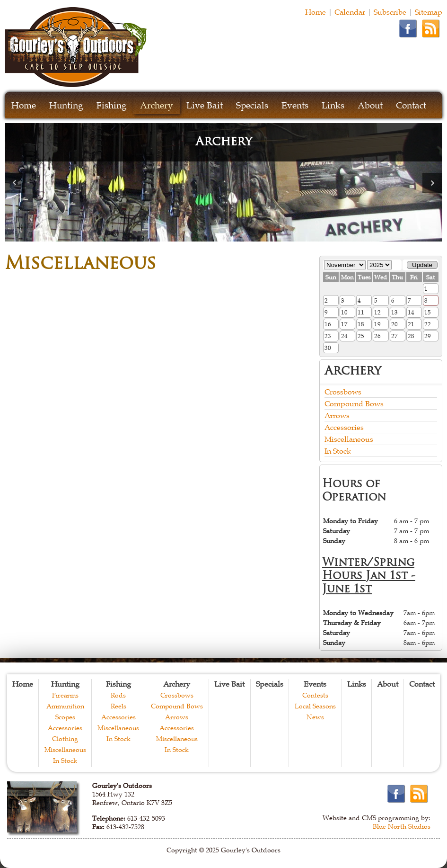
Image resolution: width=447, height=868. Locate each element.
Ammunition (65, 706)
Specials (252, 105)
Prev (15, 183)
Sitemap (429, 12)
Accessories (344, 427)
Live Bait (205, 105)
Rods (118, 695)
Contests (315, 695)
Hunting (66, 105)
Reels (118, 706)
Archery (157, 105)
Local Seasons (315, 706)
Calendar (350, 12)
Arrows (337, 415)
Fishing (112, 105)
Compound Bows (354, 403)
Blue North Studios (402, 826)
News (315, 717)
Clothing (65, 739)
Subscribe (390, 12)
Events (295, 105)
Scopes (65, 717)
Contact (411, 105)
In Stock (338, 451)
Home (316, 12)
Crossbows (343, 392)
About (370, 105)
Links (333, 105)
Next (432, 183)
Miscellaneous (349, 439)
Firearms (65, 695)
